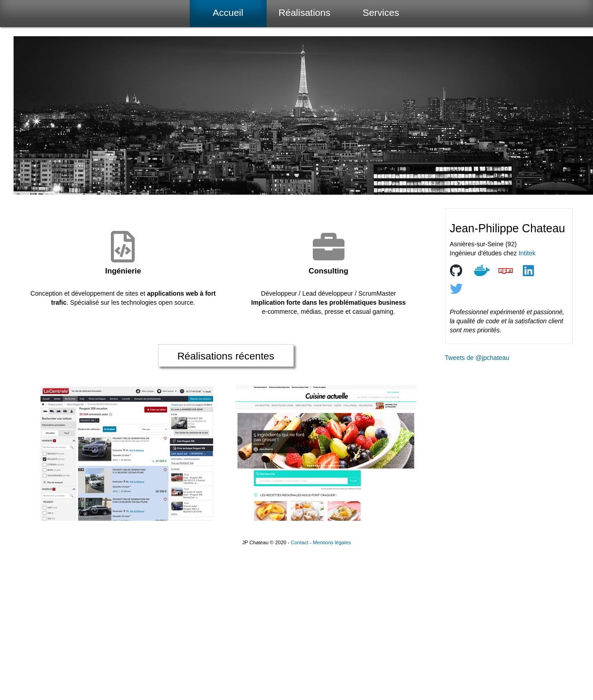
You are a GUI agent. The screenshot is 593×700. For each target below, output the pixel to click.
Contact (300, 542)
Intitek (527, 253)
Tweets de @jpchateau (477, 358)
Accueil (228, 12)
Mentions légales (332, 542)
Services (381, 12)
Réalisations (304, 12)
